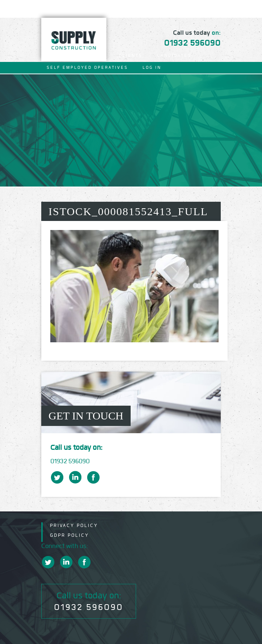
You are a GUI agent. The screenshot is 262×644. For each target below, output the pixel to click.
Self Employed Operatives (87, 68)
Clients (131, 56)
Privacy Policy (74, 525)
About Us (91, 56)
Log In (152, 68)
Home (54, 56)
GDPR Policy (69, 535)
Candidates (174, 56)
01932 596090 (192, 43)
